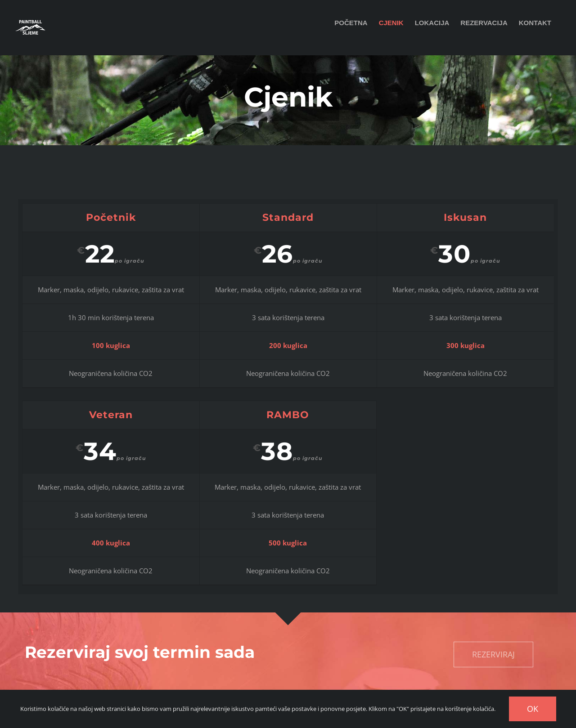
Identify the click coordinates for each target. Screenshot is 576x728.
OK (533, 709)
